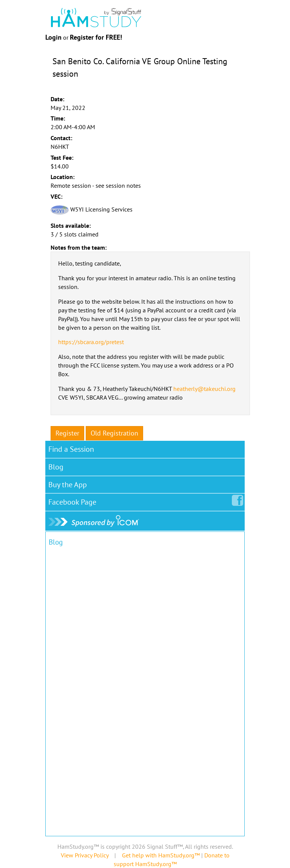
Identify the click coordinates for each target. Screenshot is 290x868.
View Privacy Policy (85, 855)
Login (53, 37)
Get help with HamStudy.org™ (161, 855)
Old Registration (114, 433)
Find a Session (71, 449)
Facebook (74, 500)
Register (67, 433)
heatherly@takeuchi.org (204, 389)
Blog (56, 467)
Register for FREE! (96, 37)
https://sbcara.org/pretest (91, 342)
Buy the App (68, 485)
